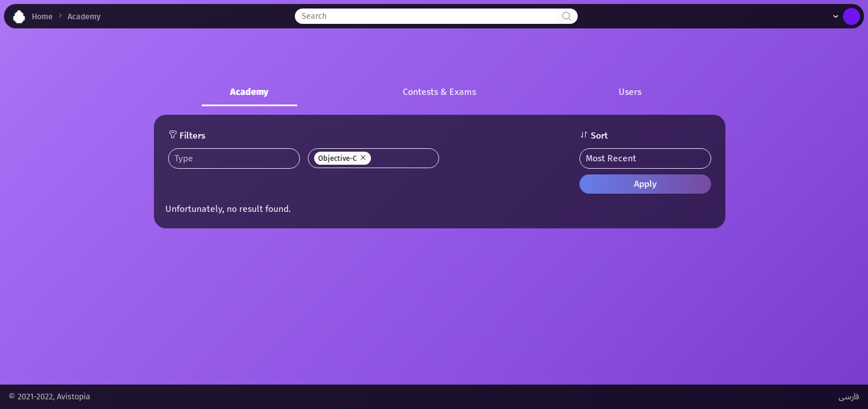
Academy (249, 92)
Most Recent (611, 158)
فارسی (849, 397)
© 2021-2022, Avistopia (49, 397)
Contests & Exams (439, 92)
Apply (645, 184)
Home (42, 17)
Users (630, 92)
